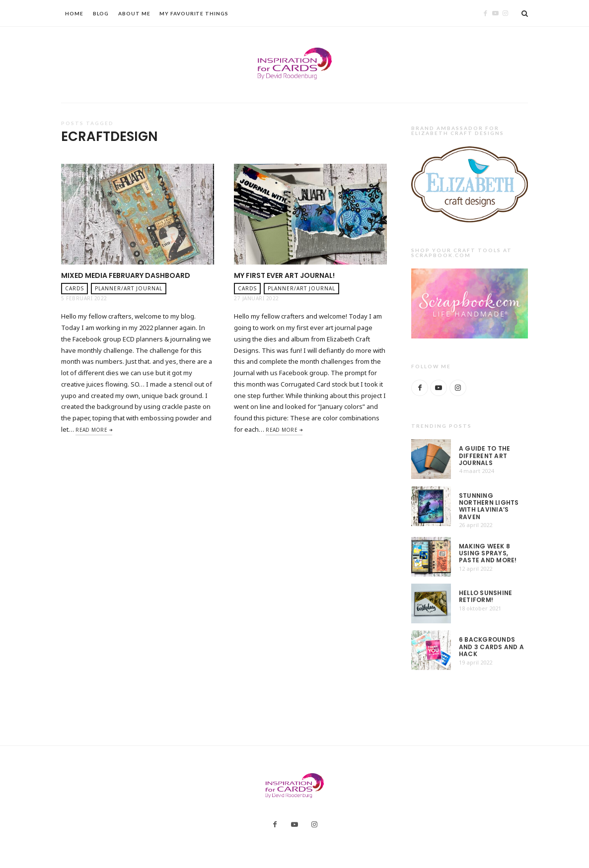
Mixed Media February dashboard (126, 275)
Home (74, 13)
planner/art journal (129, 288)
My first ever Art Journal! (284, 275)
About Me (134, 13)
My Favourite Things (194, 13)
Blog (101, 13)
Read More (91, 430)
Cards (74, 288)
